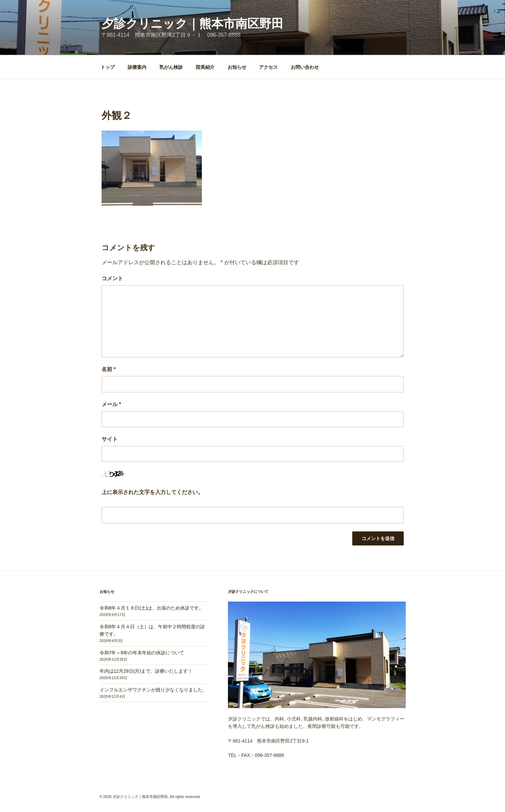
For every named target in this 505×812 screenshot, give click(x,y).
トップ (108, 67)
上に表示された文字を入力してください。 (152, 492)
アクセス (268, 67)
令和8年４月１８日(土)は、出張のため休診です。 (152, 608)
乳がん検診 (171, 67)
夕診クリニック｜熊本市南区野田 (193, 24)
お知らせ (237, 67)
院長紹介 (205, 67)
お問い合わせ (305, 67)
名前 (109, 369)
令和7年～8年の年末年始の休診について (142, 653)
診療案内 (137, 67)
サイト (110, 439)
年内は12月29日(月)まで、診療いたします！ (146, 671)
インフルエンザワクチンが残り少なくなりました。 (153, 690)
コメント (112, 278)
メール (111, 404)
